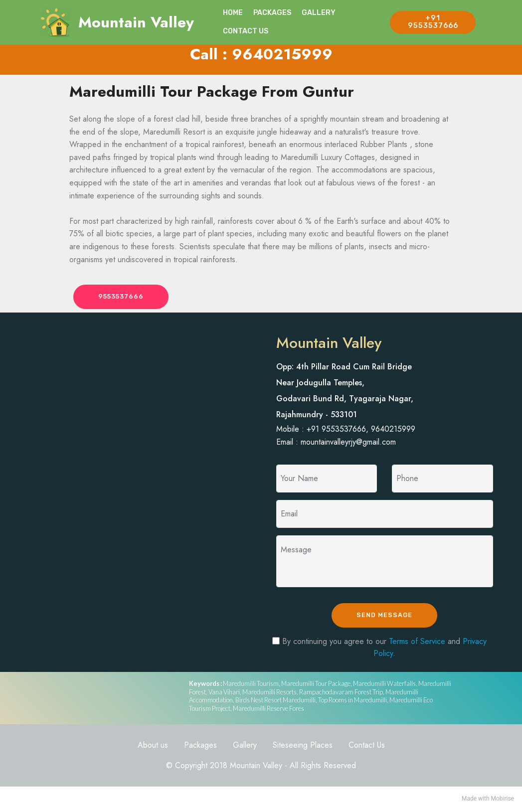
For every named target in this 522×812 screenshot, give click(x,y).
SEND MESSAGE (385, 616)
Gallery (245, 746)
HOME (233, 13)
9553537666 (123, 297)
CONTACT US (246, 31)
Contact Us (367, 746)
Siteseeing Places (303, 746)
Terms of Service (417, 643)
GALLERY (319, 13)
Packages (200, 746)
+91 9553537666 (433, 22)
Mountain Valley (136, 22)
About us (153, 746)
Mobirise (502, 800)
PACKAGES (272, 13)
